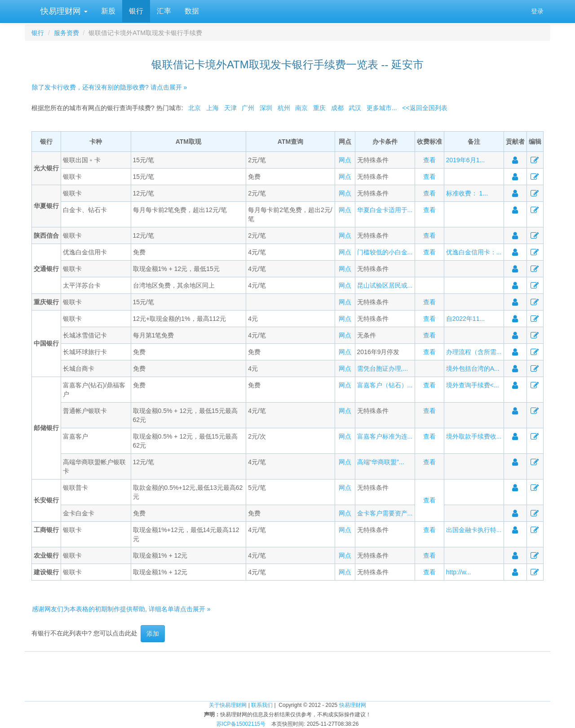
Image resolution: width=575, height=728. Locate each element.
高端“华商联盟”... (381, 462)
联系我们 (262, 705)
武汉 (355, 108)
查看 (429, 160)
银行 (136, 11)
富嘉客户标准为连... (385, 436)
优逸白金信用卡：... (474, 252)
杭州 (284, 108)
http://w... (459, 572)
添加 (153, 634)
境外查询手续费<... (473, 385)
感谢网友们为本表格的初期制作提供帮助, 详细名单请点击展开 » (121, 609)
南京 (301, 108)
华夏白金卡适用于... (385, 210)
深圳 (266, 108)
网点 (345, 160)
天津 (230, 108)
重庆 (319, 108)
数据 (192, 11)
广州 (248, 108)
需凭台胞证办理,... (383, 368)
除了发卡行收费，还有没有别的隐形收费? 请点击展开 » (109, 87)
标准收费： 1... (467, 193)
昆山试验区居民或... (385, 285)
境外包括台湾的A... (473, 368)
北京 (195, 108)
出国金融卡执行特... (474, 530)
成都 (337, 108)
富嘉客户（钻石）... (385, 385)
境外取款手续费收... (474, 436)
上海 (212, 108)
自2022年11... (465, 319)
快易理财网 (63, 11)
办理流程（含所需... (474, 352)
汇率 (164, 11)
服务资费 (66, 33)
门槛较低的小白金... (385, 252)
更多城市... (382, 108)
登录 (537, 11)
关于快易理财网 (228, 705)
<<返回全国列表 (425, 108)
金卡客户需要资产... (385, 513)
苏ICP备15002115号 (241, 724)
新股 (108, 11)
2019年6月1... (465, 160)
